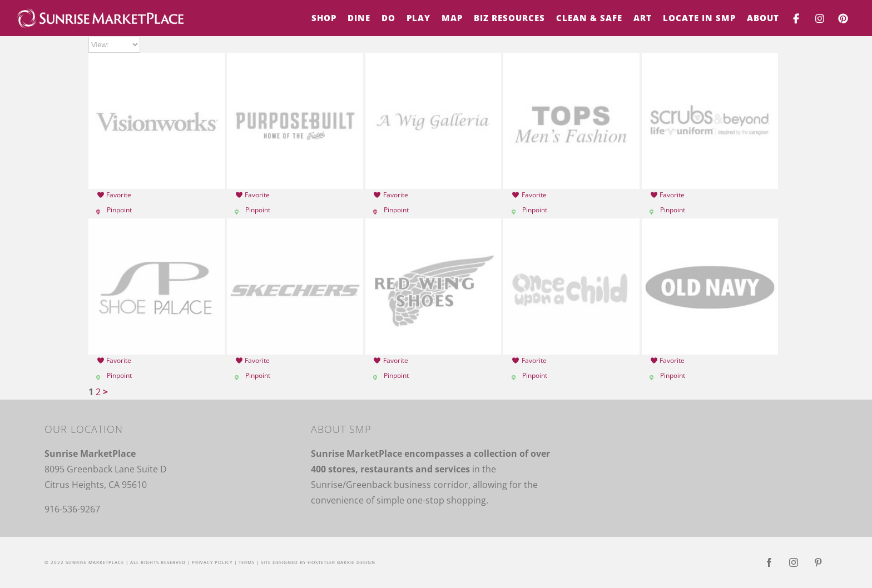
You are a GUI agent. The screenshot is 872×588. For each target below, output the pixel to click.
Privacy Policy (212, 562)
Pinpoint (119, 210)
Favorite (114, 195)
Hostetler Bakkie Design (341, 562)
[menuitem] (324, 18)
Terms (247, 562)
